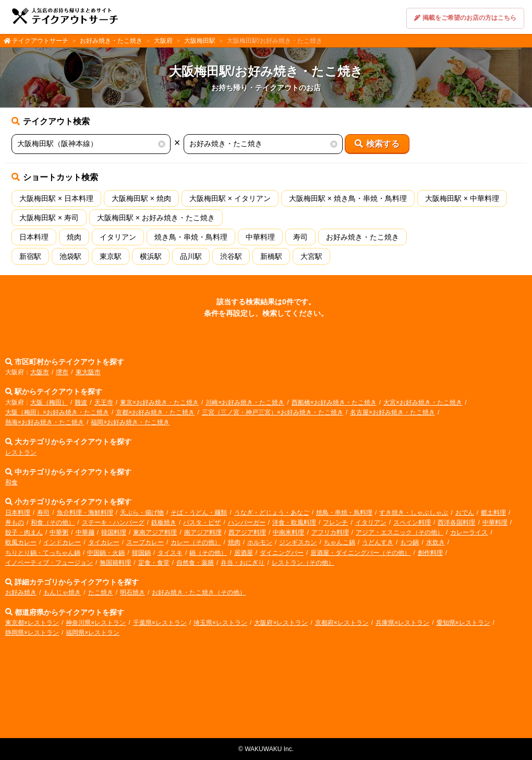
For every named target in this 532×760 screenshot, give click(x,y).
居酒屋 (244, 553)
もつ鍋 (409, 542)
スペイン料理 (412, 522)
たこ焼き (101, 592)
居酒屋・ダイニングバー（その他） (360, 553)
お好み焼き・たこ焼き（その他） (199, 592)
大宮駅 (311, 256)
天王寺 (104, 402)
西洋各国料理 (456, 522)
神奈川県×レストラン (96, 623)
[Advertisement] (266, 691)
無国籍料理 (115, 563)
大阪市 (40, 372)
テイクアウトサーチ (40, 41)
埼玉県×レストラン (220, 623)
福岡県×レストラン (93, 633)
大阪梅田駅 (200, 41)
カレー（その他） (196, 542)
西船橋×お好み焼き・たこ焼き (334, 402)
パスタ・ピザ (202, 522)
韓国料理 (114, 532)
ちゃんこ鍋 (340, 542)
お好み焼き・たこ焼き (111, 41)
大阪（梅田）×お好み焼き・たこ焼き (57, 412)
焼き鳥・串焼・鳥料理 (191, 237)
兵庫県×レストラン (402, 623)
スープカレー (145, 542)
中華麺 (85, 532)
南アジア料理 (203, 532)
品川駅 (191, 256)
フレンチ (335, 522)
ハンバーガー (247, 522)
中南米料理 (288, 532)
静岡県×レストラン (32, 633)
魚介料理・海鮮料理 (85, 513)
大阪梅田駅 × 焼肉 (141, 198)
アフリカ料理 (330, 532)
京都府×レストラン (342, 623)
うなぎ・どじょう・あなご (272, 513)
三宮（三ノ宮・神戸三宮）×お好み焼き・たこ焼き (273, 412)
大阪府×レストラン (281, 623)
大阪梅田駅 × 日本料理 (56, 198)
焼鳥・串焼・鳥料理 (344, 513)
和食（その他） (53, 522)
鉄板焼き (164, 522)
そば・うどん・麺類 (199, 513)
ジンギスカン (298, 542)
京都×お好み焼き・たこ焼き (155, 412)
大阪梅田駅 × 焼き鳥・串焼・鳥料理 (348, 198)
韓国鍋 (141, 553)
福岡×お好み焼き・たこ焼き (130, 422)
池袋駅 (70, 256)
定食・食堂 (154, 563)
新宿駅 (30, 256)
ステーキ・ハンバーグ (113, 522)
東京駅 (111, 256)
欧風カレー (21, 542)
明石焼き (132, 592)
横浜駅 (151, 256)
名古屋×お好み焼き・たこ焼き (392, 412)
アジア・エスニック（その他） (400, 532)
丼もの (15, 522)
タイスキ (170, 553)
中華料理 (260, 237)
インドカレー (62, 542)
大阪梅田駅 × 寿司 (49, 218)
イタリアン (118, 237)
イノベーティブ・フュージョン (49, 563)
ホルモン (260, 542)
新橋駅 (271, 256)
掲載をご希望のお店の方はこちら (465, 18)
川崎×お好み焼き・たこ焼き (245, 402)
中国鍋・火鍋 (106, 553)
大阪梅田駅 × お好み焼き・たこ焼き (156, 218)
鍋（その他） (208, 553)
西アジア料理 (247, 532)
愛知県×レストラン (463, 623)
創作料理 (430, 553)
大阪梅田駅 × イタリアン (230, 198)
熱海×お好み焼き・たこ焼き (45, 422)
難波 (81, 402)
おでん (465, 513)
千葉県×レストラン (160, 623)
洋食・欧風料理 (294, 522)
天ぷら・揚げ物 (142, 513)
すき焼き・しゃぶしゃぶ (414, 513)
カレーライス (469, 532)
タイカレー (104, 542)
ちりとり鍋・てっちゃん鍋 (43, 553)
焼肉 (74, 237)
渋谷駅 (231, 256)
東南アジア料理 (155, 532)
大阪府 (163, 41)
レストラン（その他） (303, 563)
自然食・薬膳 (195, 563)
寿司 (300, 237)
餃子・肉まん (24, 532)
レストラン (21, 453)
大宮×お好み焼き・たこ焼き (423, 402)
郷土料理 (493, 513)
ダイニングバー (282, 553)
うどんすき (378, 542)
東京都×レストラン (32, 623)
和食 (11, 482)
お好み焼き (21, 592)
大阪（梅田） (49, 402)
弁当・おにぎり (243, 563)
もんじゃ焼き (62, 592)
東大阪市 (88, 372)
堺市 (62, 372)
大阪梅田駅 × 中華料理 (462, 198)
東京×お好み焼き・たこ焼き (159, 402)
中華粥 (59, 532)
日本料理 (34, 237)
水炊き (436, 542)
